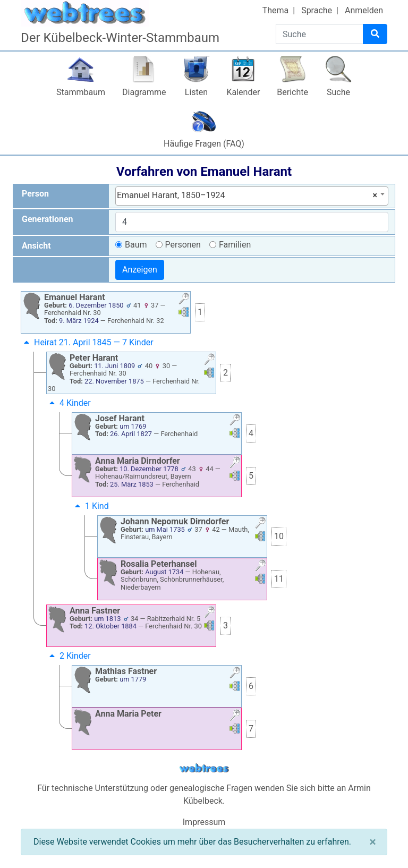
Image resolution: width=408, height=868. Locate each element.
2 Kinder (69, 656)
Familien (235, 245)
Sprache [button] (317, 10)
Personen (183, 245)
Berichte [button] (292, 92)
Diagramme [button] (144, 92)
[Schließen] (373, 842)
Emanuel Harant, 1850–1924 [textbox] (247, 195)
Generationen (48, 219)
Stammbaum (81, 92)
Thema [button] (276, 10)
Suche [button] (338, 92)
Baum (136, 245)
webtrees (204, 768)
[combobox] (252, 196)
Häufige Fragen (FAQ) (204, 144)
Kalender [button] (243, 92)
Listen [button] (196, 92)
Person (35, 194)
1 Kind (91, 506)
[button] (184, 300)
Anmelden (364, 10)
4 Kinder (69, 403)
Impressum (204, 822)
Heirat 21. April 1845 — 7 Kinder (87, 342)
